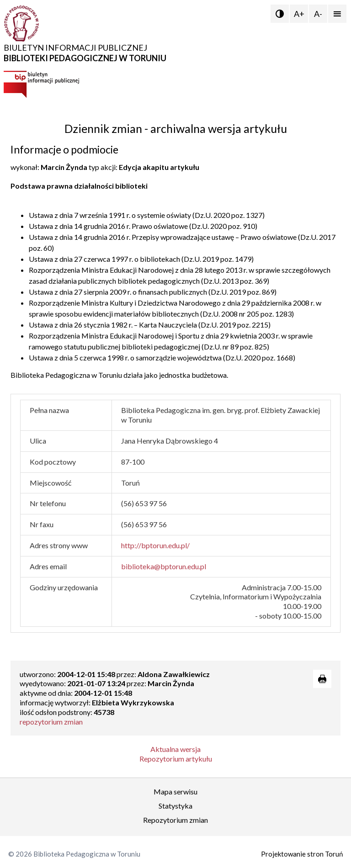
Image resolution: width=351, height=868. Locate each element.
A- (318, 14)
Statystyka (175, 806)
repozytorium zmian (51, 722)
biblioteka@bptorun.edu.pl (164, 566)
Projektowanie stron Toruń (302, 854)
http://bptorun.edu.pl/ (155, 545)
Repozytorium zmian (175, 820)
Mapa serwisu (175, 791)
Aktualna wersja (175, 749)
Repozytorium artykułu (176, 759)
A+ (299, 14)
